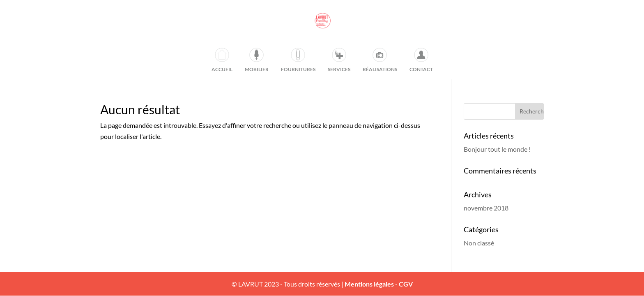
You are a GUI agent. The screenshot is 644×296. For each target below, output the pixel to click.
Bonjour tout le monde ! (497, 149)
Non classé (479, 243)
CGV (406, 284)
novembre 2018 (486, 208)
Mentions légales (369, 284)
